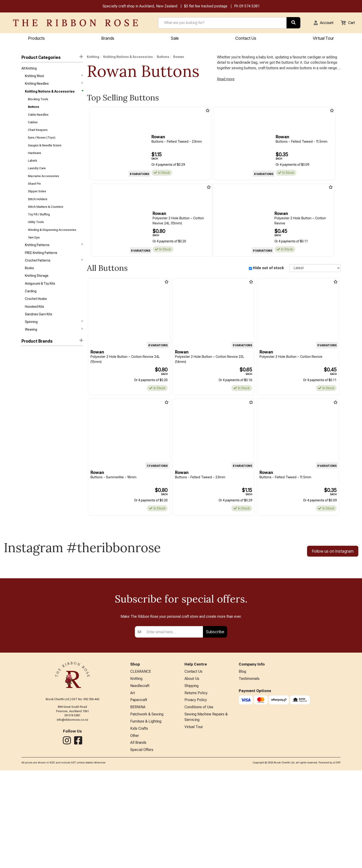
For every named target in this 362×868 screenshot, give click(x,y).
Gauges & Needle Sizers (45, 152)
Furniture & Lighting (146, 817)
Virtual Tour (323, 39)
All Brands (138, 840)
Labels (33, 168)
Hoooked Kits (35, 325)
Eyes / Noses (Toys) (42, 144)
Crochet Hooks (36, 316)
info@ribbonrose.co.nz (72, 812)
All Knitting (29, 69)
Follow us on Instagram (333, 555)
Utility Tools (36, 234)
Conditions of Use (199, 802)
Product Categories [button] (52, 58)
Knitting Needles (54, 86)
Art (133, 787)
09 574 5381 (249, 7)
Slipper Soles (37, 201)
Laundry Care (37, 176)
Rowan (27, 374)
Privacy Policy (196, 794)
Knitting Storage (37, 292)
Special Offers (142, 847)
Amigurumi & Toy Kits (40, 300)
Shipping (192, 779)
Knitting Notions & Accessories (54, 94)
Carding (31, 308)
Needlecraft (140, 779)
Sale (175, 39)
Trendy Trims (31, 390)
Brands (108, 39)
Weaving (54, 349)
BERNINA (138, 802)
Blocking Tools (38, 102)
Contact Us (246, 39)
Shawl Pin (34, 193)
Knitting (93, 57)
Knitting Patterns (54, 259)
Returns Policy (196, 787)
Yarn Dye (34, 251)
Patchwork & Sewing (147, 809)
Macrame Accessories (44, 185)
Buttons (33, 111)
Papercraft (139, 794)
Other (135, 832)
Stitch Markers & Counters (46, 218)
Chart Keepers (38, 135)
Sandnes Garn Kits (39, 333)
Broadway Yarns (33, 382)
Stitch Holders (38, 209)
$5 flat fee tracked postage (206, 7)
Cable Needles (38, 119)
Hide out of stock (268, 271)
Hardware (35, 160)
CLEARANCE (141, 764)
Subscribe (215, 724)
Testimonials (249, 772)
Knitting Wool (54, 77)
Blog (242, 764)
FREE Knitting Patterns (41, 267)
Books (29, 284)
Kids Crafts (139, 825)
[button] (321, 23)
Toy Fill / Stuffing (39, 226)
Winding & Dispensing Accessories (52, 243)
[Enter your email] (173, 724)
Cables (33, 127)
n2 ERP (337, 860)
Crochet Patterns (54, 275)
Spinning (54, 341)
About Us (192, 772)
